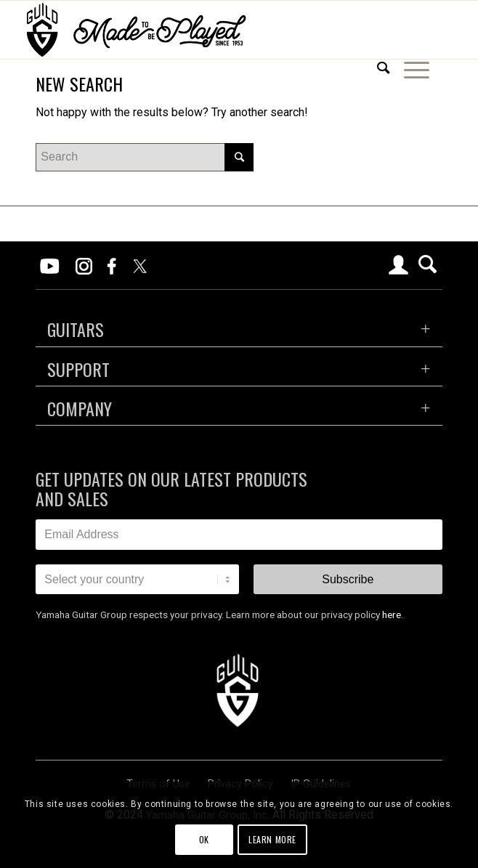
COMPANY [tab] (80, 408)
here (392, 615)
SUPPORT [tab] (78, 369)
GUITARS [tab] (76, 329)
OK (204, 839)
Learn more (272, 839)
